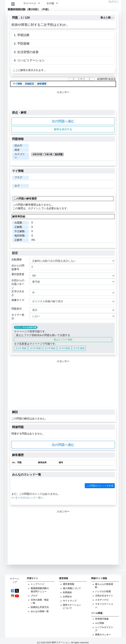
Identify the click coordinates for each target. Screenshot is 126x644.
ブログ (34, 596)
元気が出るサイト (104, 596)
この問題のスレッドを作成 (100, 486)
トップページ (37, 584)
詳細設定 (30, 84)
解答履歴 (42, 84)
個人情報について (72, 588)
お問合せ (67, 597)
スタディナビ (102, 600)
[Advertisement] (63, 386)
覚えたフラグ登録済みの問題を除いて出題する (42, 335)
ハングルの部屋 (103, 591)
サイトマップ (70, 601)
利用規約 (67, 592)
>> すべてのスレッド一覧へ (27, 498)
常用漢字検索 (102, 619)
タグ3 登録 (50, 348)
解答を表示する (63, 129)
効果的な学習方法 (40, 607)
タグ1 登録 (21, 348)
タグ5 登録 (79, 348)
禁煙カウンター (103, 635)
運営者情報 (69, 584)
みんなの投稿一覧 (40, 611)
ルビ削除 (100, 623)
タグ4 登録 (64, 348)
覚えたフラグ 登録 (63, 340)
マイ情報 (17, 84)
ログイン (114, 2)
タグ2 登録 (35, 348)
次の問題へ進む (63, 121)
